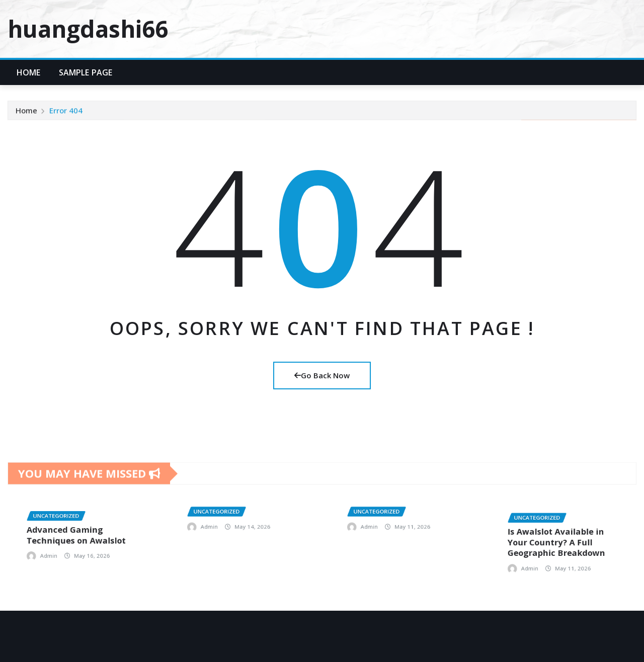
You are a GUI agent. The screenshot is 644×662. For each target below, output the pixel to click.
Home (29, 72)
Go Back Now (322, 375)
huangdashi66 (88, 29)
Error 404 (66, 115)
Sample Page (86, 72)
